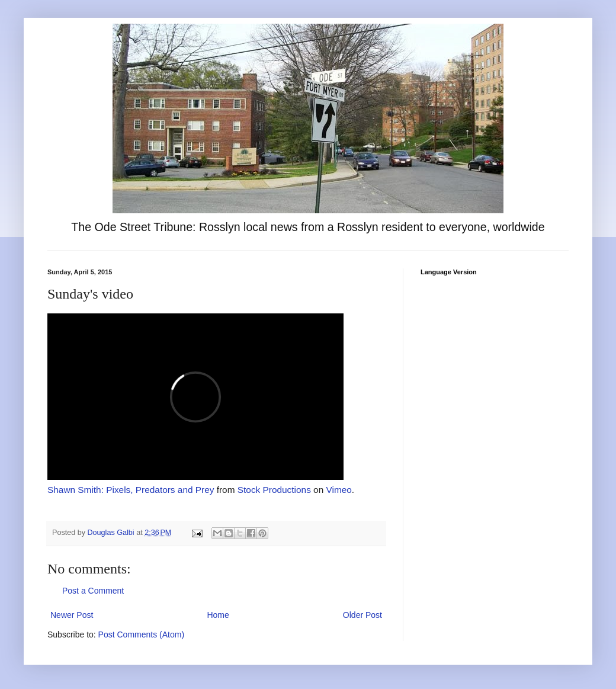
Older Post (362, 615)
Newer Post (72, 615)
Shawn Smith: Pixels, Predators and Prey (131, 490)
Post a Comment (93, 591)
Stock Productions (274, 490)
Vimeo (339, 490)
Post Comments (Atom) (141, 634)
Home (218, 615)
